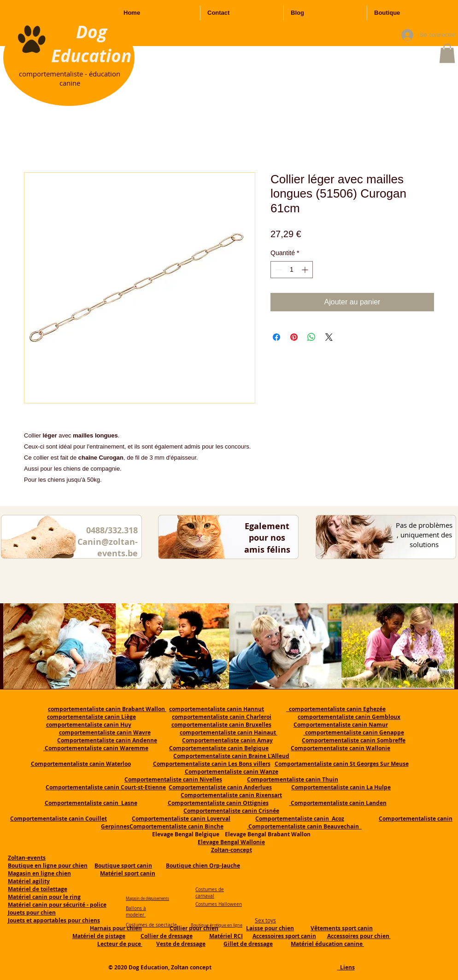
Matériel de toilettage (38, 889)
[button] (447, 53)
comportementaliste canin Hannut (217, 709)
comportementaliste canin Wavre (105, 732)
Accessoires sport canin (284, 936)
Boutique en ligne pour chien (48, 866)
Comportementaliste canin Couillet (59, 819)
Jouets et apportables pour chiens (54, 920)
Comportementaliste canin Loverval (181, 819)
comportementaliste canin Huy (89, 725)
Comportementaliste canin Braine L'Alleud (231, 756)
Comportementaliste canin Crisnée (231, 811)
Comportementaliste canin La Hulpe (341, 787)
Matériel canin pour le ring (44, 897)
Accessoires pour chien (359, 936)
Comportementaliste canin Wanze (232, 772)
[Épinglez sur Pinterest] (294, 337)
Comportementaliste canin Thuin (293, 779)
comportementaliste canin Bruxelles (221, 725)
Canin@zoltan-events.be (108, 548)
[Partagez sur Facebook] (276, 337)
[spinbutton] (292, 270)
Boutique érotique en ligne (217, 925)
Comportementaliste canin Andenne (107, 740)
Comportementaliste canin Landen (338, 803)
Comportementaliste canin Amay (227, 740)
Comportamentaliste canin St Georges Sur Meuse (342, 764)
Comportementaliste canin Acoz (300, 819)
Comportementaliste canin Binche (176, 826)
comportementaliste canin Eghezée (336, 709)
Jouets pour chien (32, 913)
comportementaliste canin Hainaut (229, 732)
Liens (346, 967)
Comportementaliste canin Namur (341, 725)
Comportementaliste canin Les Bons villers (212, 764)
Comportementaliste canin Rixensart (231, 795)
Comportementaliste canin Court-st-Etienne (106, 787)
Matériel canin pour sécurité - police (57, 905)
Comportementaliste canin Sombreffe (354, 740)
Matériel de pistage (99, 936)
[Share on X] (329, 337)
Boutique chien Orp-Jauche (203, 866)
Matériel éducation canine (327, 944)
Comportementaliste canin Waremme (97, 748)
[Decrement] (278, 270)
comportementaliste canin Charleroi (222, 717)
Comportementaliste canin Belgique (219, 748)
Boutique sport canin (123, 866)
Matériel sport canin (128, 873)
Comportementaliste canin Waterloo (81, 764)
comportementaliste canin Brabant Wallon (107, 709)
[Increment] (306, 270)
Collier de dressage (167, 936)
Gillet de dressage (248, 944)
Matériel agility (29, 881)
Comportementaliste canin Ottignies (218, 803)
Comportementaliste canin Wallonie (341, 748)
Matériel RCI (226, 936)
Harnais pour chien (116, 928)
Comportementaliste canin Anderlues (220, 787)
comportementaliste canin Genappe (354, 732)
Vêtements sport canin (342, 928)
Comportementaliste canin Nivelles (173, 779)
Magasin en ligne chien (39, 873)
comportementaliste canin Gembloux (349, 717)
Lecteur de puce (120, 944)
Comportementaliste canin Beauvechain (304, 826)
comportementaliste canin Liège (91, 717)
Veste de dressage (181, 944)
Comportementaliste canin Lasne (91, 803)
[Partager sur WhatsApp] (311, 337)
